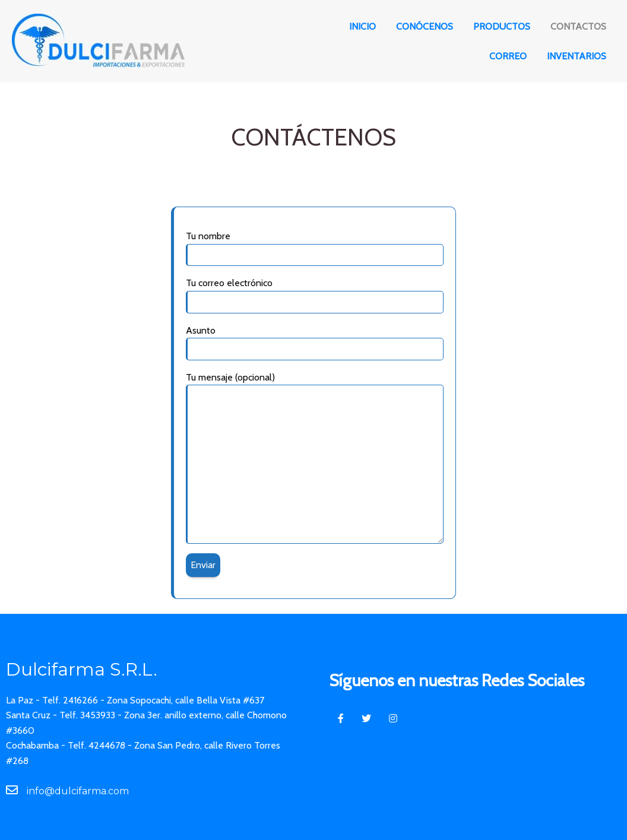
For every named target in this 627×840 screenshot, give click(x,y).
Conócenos (425, 26)
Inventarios (577, 56)
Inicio (362, 26)
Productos (502, 26)
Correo (508, 56)
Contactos (578, 26)
